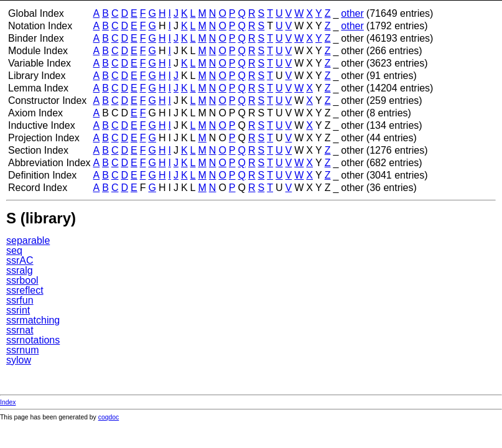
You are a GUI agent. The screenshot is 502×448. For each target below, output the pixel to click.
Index (8, 402)
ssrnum (22, 350)
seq (14, 250)
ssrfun (20, 300)
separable (28, 240)
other (352, 13)
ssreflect (25, 290)
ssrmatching (33, 320)
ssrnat (20, 330)
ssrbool (22, 280)
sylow (19, 360)
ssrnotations (33, 340)
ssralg (20, 270)
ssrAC (20, 260)
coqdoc (109, 417)
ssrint (18, 310)
